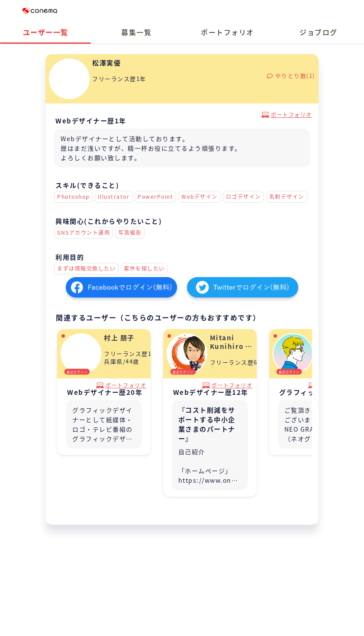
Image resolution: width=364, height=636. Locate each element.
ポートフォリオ (227, 32)
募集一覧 (136, 32)
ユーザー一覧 (46, 32)
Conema (40, 11)
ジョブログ (319, 32)
